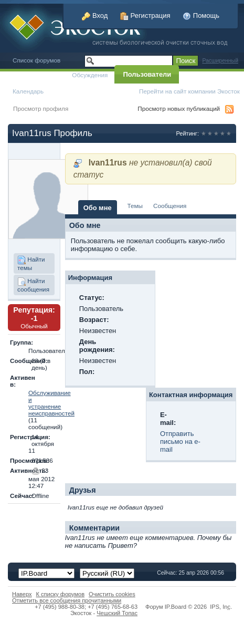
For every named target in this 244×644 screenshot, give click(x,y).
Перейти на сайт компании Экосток (189, 91)
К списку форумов (61, 594)
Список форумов (36, 60)
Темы (135, 206)
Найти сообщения (33, 285)
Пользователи (147, 74)
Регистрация (145, 15)
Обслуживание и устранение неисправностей (51, 403)
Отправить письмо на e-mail (180, 442)
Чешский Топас (117, 613)
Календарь (28, 91)
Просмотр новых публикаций (179, 108)
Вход (95, 15)
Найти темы (31, 263)
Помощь (201, 15)
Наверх (22, 594)
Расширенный (220, 61)
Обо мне (98, 208)
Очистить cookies (112, 594)
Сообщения (170, 206)
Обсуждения (90, 75)
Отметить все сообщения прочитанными (67, 600)
